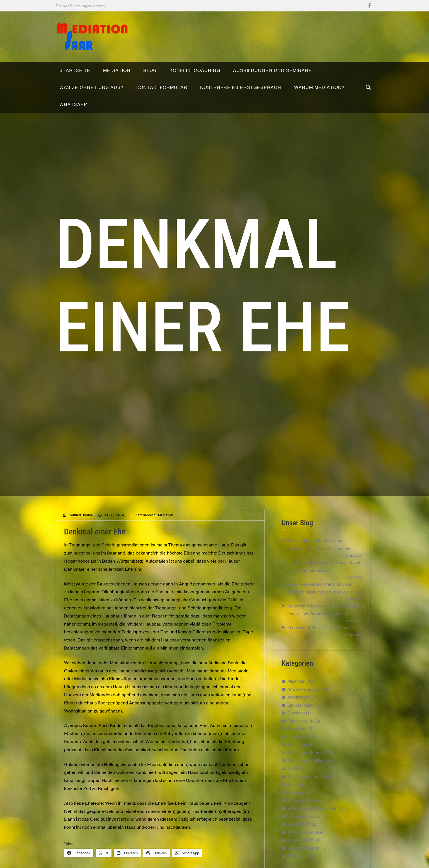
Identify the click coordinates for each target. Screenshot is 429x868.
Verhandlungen (301, 842)
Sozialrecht (298, 794)
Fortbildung (297, 739)
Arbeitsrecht (298, 707)
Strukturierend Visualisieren (312, 818)
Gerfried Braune (81, 525)
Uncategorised (301, 826)
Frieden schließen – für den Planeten (321, 637)
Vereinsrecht (299, 834)
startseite (296, 802)
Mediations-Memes (305, 763)
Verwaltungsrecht (303, 858)
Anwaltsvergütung (304, 699)
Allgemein (296, 691)
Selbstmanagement (305, 786)
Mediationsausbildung (307, 771)
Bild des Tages (301, 715)
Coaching (296, 723)
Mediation (166, 525)
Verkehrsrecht (300, 850)
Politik (293, 778)
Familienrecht (146, 525)
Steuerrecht (298, 810)
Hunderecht (298, 747)
